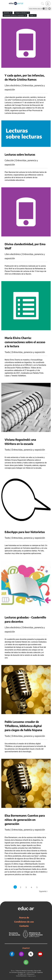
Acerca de (24, 917)
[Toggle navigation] (2, 1)
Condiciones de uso (24, 922)
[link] (48, 4)
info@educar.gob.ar (32, 976)
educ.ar (14, 971)
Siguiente (43, 891)
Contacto (24, 926)
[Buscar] (42, 4)
